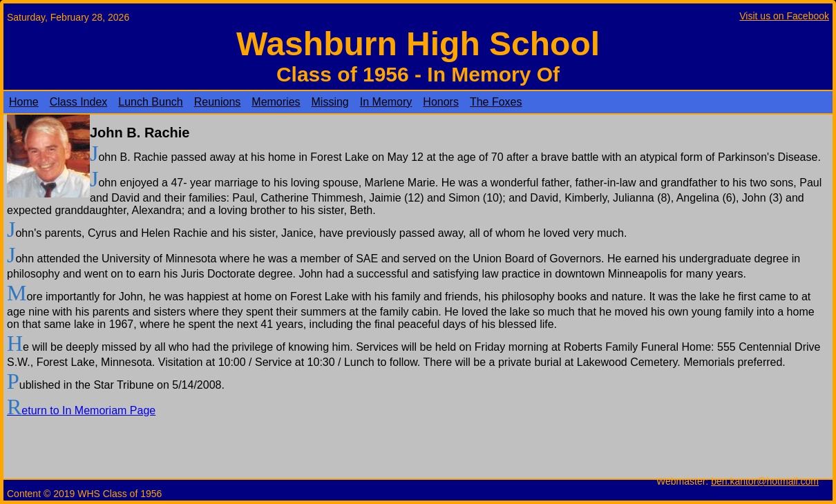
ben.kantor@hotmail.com (765, 481)
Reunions (218, 102)
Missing (330, 102)
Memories (276, 102)
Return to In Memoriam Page (81, 410)
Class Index (79, 102)
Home (24, 102)
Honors (441, 102)
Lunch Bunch (150, 102)
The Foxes (496, 102)
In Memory (386, 102)
